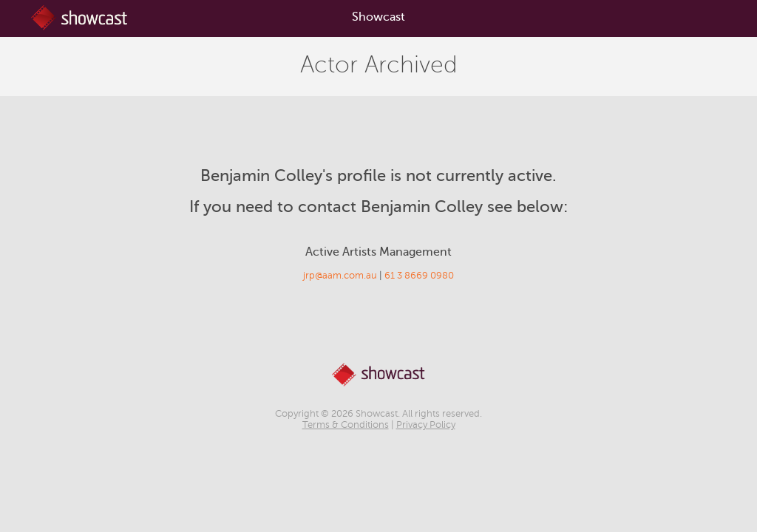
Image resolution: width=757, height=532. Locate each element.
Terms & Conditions (346, 425)
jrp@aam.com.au (340, 276)
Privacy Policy (426, 425)
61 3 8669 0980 (419, 276)
